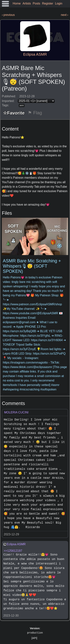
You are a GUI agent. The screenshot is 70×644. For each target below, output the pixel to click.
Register (48, 3)
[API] (34, 638)
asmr (22, 105)
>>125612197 (13, 551)
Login (59, 3)
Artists (27, 3)
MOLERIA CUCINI (16, 412)
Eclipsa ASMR (35, 54)
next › (64, 15)
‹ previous (8, 15)
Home (17, 3)
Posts (36, 3)
